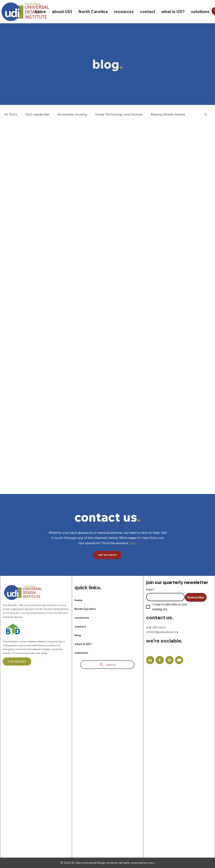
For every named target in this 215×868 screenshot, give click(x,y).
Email (151, 590)
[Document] (150, 660)
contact (80, 626)
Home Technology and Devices (119, 114)
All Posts (11, 114)
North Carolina (85, 609)
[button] (206, 115)
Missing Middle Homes (168, 114)
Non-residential (37, 114)
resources (82, 618)
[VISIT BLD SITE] (17, 662)
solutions (81, 653)
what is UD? (83, 644)
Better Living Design (51, 641)
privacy (149, 863)
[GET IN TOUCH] (107, 555)
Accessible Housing (72, 114)
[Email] (164, 597)
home (78, 600)
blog (78, 635)
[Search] (107, 665)
